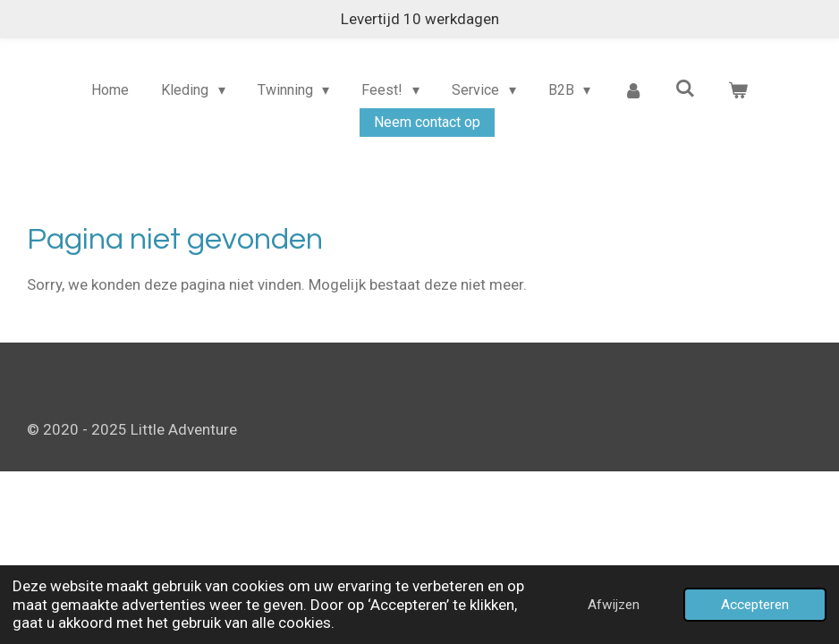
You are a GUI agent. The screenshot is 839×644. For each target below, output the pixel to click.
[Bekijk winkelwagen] (738, 90)
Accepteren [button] (755, 605)
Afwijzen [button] (614, 605)
